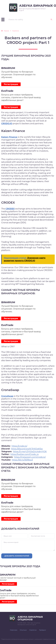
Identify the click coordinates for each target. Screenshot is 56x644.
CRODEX (10, 209)
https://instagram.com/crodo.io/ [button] (30, 457)
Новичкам (14, 630)
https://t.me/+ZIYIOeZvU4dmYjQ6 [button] (30, 452)
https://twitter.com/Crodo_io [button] (25, 454)
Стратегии (33, 630)
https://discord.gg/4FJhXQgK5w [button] (27, 449)
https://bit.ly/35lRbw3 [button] (22, 460)
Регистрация (11, 84)
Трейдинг (43, 630)
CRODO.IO (7, 124)
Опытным (23, 630)
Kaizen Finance (9, 137)
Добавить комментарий (17, 556)
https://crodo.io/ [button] (19, 446)
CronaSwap (7, 396)
